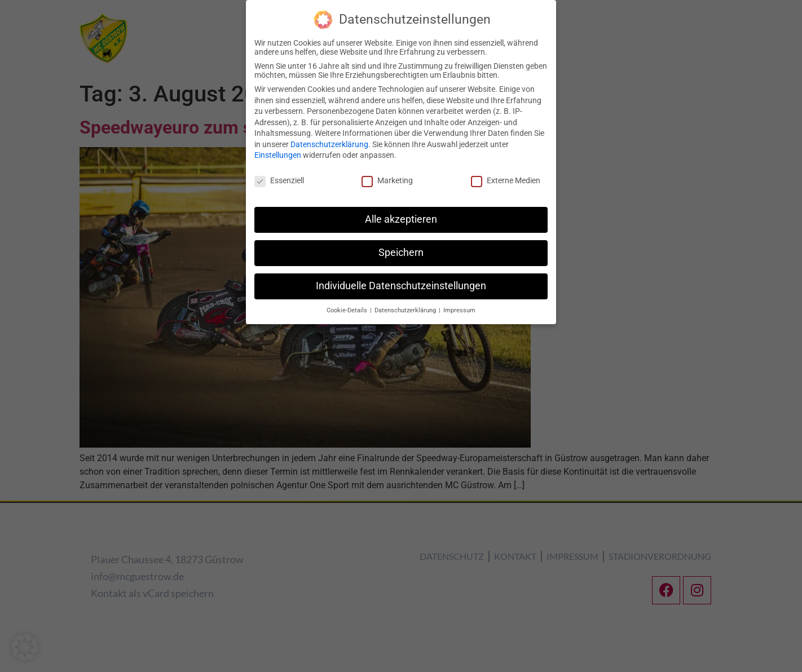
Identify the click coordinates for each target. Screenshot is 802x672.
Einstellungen (278, 155)
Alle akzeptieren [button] (401, 219)
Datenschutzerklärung (329, 144)
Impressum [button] (459, 310)
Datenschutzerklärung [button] (406, 310)
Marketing (387, 180)
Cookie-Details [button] (348, 310)
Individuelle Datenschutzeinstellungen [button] (401, 285)
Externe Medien (506, 180)
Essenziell (279, 180)
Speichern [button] (401, 252)
